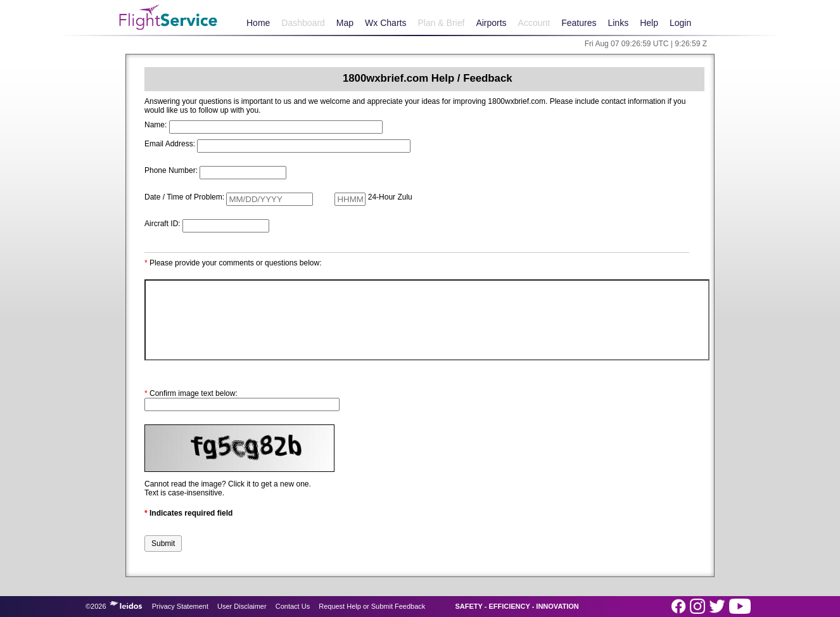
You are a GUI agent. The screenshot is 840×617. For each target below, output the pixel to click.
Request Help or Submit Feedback (372, 606)
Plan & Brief (441, 23)
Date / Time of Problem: (184, 197)
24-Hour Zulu (390, 197)
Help (649, 23)
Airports (491, 23)
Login (680, 23)
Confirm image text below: (191, 393)
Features (579, 23)
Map (345, 23)
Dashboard (303, 23)
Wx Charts (385, 23)
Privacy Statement (180, 606)
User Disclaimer (242, 606)
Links (618, 23)
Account (534, 23)
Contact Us (293, 606)
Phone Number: (171, 170)
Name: (156, 125)
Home (258, 23)
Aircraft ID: (162, 224)
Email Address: (170, 144)
